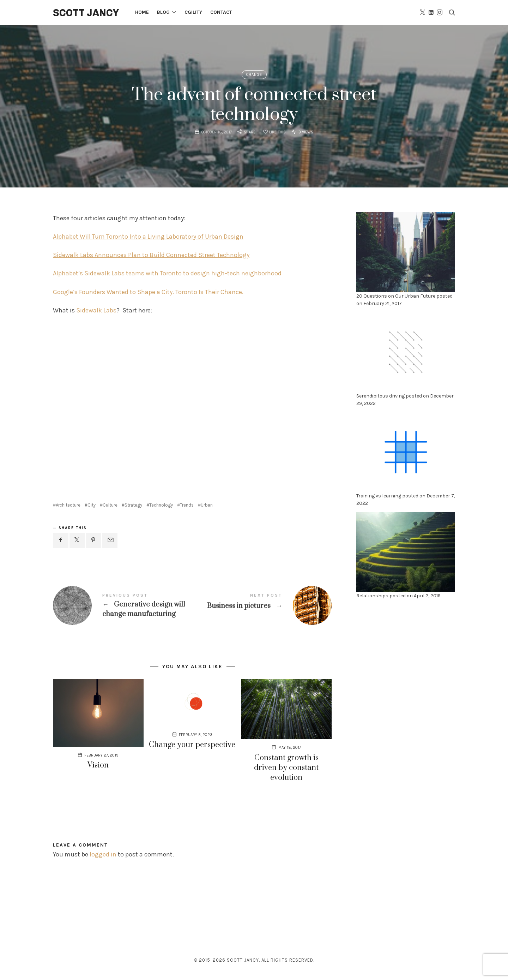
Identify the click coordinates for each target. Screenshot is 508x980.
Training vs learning (379, 496)
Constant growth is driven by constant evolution (286, 768)
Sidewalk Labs (96, 310)
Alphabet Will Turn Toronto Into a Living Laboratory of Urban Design (148, 237)
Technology (161, 505)
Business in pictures (262, 605)
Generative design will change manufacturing (123, 606)
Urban (207, 505)
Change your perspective (192, 745)
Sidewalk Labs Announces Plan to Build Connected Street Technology (151, 255)
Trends (187, 505)
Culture (110, 505)
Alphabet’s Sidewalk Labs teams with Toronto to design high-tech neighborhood (167, 273)
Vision (98, 765)
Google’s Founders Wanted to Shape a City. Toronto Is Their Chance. (148, 292)
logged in (103, 854)
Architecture (68, 505)
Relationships (372, 596)
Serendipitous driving (380, 396)
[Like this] (274, 133)
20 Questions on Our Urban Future (396, 296)
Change (254, 75)
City (92, 505)
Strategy (133, 505)
